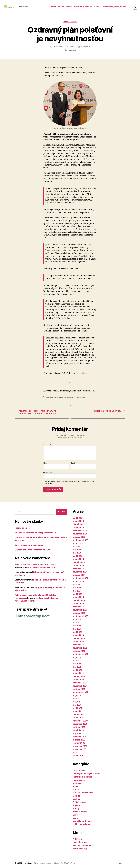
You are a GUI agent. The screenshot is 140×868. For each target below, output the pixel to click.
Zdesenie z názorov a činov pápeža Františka (35, 532)
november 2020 (80, 724)
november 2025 (80, 534)
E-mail (74, 463)
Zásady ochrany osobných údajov (115, 7)
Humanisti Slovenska (57, 7)
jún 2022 (77, 663)
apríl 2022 (77, 670)
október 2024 (79, 575)
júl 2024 (77, 584)
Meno (46, 463)
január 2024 (78, 603)
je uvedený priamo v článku (66, 47)
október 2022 (79, 651)
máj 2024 (77, 591)
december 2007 (80, 736)
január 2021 (78, 717)
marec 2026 (78, 521)
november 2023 (80, 610)
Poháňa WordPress (68, 863)
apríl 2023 (77, 632)
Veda (75, 818)
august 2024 (79, 581)
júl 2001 (76, 752)
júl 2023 (77, 622)
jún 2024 (77, 587)
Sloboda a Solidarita (68, 397)
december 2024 (80, 568)
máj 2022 (77, 667)
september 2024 (80, 578)
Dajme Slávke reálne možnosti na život (32, 550)
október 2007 (79, 740)
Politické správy (80, 802)
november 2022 (80, 648)
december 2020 (80, 721)
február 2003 (79, 743)
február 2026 (79, 524)
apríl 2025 (77, 556)
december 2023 (80, 606)
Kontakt (69, 7)
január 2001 (78, 755)
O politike (77, 796)
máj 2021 (77, 705)
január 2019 (78, 730)
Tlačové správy (70, 22)
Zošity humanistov (81, 824)
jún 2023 (77, 625)
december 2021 (80, 683)
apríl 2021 (77, 708)
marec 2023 (78, 635)
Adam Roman (79, 770)
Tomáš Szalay (80, 397)
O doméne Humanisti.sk (83, 7)
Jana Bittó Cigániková (53, 397)
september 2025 (80, 540)
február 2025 (79, 562)
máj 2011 (77, 733)
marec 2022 (78, 673)
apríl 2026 (77, 518)
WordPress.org (80, 848)
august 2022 (79, 657)
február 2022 (79, 676)
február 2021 (79, 714)
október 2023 (79, 613)
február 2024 (79, 600)
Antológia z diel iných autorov (86, 773)
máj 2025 (77, 553)
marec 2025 (78, 559)
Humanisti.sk (26, 863)
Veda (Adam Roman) (82, 821)
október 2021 (79, 689)
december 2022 (80, 644)
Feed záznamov (80, 842)
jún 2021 (77, 702)
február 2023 (79, 638)
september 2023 (80, 616)
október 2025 (79, 537)
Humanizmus (79, 780)
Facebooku (81, 373)
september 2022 (80, 654)
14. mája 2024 (85, 47)
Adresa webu (48, 472)
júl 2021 (76, 698)
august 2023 (79, 619)
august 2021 (78, 695)
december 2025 (80, 530)
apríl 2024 (77, 594)
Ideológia (77, 783)
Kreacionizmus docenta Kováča (40, 567)
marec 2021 (78, 711)
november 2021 (80, 686)
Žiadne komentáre (71, 50)
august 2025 (79, 543)
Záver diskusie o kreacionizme (29, 545)
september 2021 (80, 692)
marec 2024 (78, 597)
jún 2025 (77, 549)
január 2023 (78, 641)
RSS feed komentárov (83, 845)
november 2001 (80, 749)
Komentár (47, 445)
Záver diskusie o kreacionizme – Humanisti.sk (36, 564)
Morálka (76, 789)
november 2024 (80, 572)
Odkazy (97, 7)
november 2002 (80, 746)
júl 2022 (77, 660)
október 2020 (79, 727)
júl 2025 (77, 546)
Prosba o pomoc (22, 528)
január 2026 (78, 527)
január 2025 (78, 565)
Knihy (75, 786)
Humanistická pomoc (82, 777)
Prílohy (76, 808)
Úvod (75, 815)
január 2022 (78, 679)
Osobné (76, 799)
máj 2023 (77, 629)
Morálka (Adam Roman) (83, 792)
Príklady (77, 805)
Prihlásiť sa (78, 839)
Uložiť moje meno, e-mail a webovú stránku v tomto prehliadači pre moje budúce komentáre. (70, 482)
